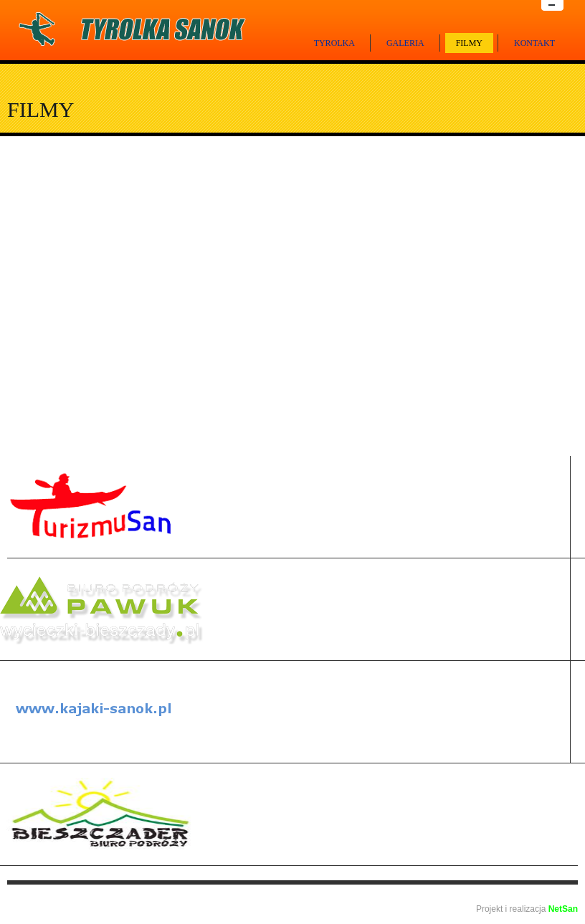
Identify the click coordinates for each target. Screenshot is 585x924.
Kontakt (534, 43)
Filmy (469, 43)
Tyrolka (334, 43)
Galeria (405, 43)
